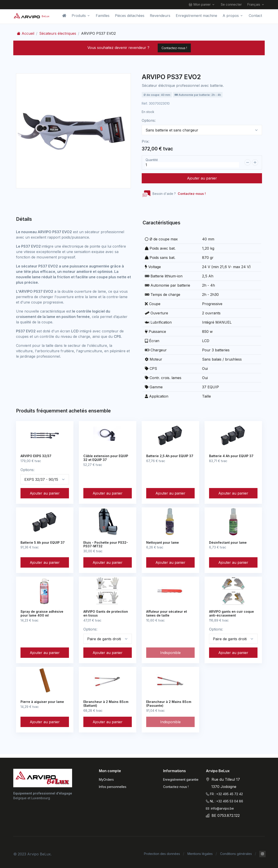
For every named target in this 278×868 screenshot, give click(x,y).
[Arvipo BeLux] (31, 16)
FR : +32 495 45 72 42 (224, 794)
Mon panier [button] (200, 5)
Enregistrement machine (196, 16)
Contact (255, 16)
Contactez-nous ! (174, 48)
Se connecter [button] (231, 4)
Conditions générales (236, 854)
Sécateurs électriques (58, 33)
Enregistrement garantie (181, 779)
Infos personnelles (113, 787)
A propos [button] (231, 16)
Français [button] (254, 4)
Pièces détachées (130, 16)
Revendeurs (160, 16)
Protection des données (162, 854)
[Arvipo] (43, 778)
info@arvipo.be (220, 808)
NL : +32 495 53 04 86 (224, 801)
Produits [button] (79, 16)
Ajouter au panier (202, 178)
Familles (103, 16)
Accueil (26, 33)
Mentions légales (200, 854)
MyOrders (106, 779)
